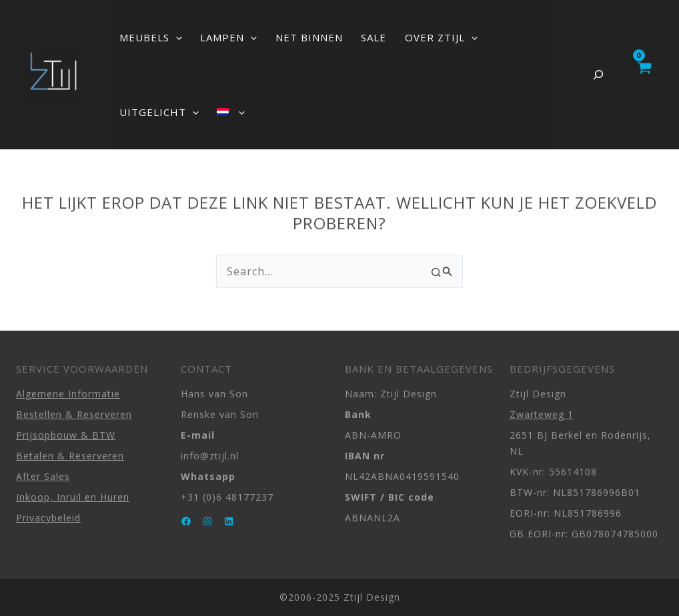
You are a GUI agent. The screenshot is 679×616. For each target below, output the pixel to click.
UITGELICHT (490, 37)
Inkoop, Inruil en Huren (73, 497)
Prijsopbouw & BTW (66, 435)
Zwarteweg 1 (542, 414)
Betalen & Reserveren (70, 456)
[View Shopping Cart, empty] (643, 75)
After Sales (43, 476)
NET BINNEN (288, 37)
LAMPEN (216, 37)
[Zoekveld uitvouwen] (598, 75)
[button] (172, 37)
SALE (345, 37)
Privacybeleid (48, 518)
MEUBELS (147, 37)
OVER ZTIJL (404, 37)
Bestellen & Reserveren (74, 414)
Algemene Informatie (68, 394)
